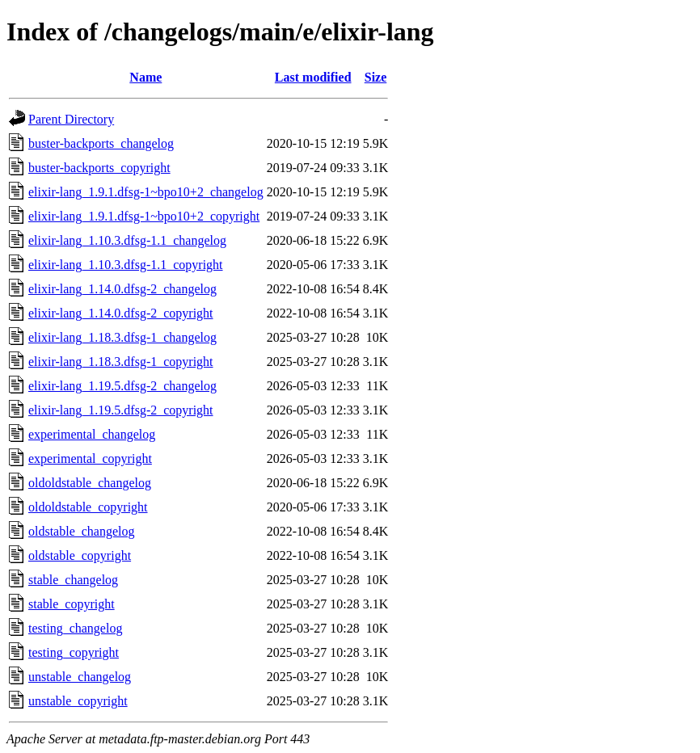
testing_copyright (74, 652)
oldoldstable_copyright (88, 507)
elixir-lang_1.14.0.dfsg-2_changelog (122, 289)
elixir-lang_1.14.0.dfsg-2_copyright (121, 313)
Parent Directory (71, 119)
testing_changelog (75, 628)
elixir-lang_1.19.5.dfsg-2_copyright (121, 410)
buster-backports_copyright (99, 168)
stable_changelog (73, 580)
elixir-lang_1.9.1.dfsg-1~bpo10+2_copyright (144, 216)
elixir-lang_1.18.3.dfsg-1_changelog (122, 337)
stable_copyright (72, 604)
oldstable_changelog (82, 531)
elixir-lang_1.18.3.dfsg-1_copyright (121, 362)
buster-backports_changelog (101, 143)
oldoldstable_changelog (90, 483)
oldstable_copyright (80, 555)
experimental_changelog (92, 434)
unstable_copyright (78, 701)
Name (145, 77)
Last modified (313, 77)
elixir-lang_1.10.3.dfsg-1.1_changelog (127, 240)
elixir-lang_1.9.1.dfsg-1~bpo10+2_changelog (146, 192)
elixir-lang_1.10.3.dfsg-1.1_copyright (126, 265)
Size (376, 77)
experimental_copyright (90, 459)
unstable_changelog (80, 677)
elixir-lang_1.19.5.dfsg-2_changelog (122, 386)
